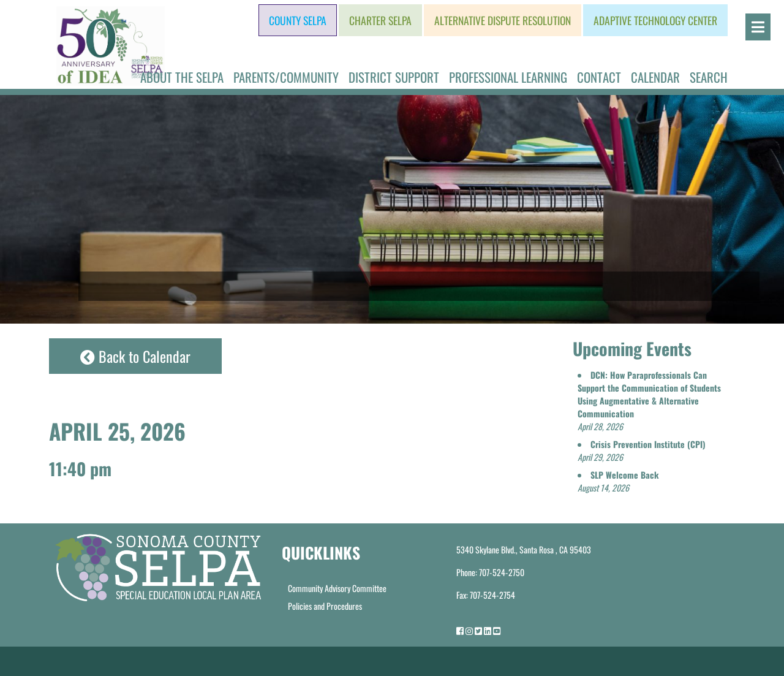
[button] (649, 401)
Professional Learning (508, 77)
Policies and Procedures (325, 606)
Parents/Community (286, 77)
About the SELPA (182, 77)
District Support (394, 77)
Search (709, 77)
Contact (599, 77)
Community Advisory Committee (337, 588)
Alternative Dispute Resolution (503, 20)
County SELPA (298, 20)
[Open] (758, 27)
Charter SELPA (380, 20)
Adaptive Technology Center (655, 20)
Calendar (655, 77)
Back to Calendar (135, 356)
